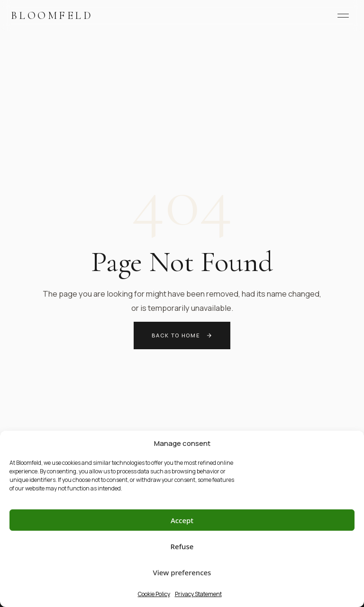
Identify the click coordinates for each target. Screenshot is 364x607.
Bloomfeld (52, 15)
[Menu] (343, 16)
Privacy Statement (198, 594)
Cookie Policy (154, 594)
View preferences (182, 572)
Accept (182, 520)
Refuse (182, 546)
